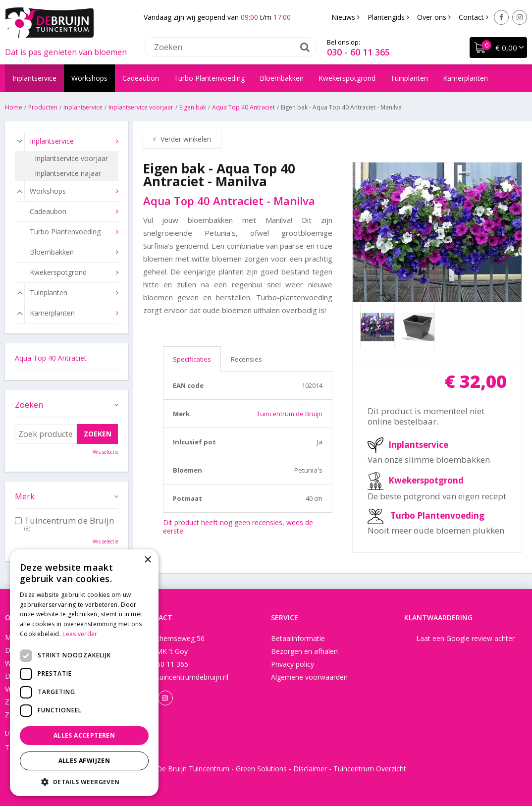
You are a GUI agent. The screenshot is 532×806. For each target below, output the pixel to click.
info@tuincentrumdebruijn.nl (183, 677)
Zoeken (29, 405)
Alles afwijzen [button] (84, 761)
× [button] (147, 560)
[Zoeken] (230, 47)
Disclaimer (310, 769)
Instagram (520, 17)
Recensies (246, 359)
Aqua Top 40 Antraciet (51, 358)
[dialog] (84, 673)
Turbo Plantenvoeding (437, 515)
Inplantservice (418, 445)
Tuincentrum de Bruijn (290, 414)
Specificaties (192, 359)
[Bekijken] (498, 48)
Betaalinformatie (298, 638)
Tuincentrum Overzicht (370, 769)
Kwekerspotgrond (426, 480)
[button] (84, 781)
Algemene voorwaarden (309, 677)
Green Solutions (261, 769)
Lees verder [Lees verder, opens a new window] (80, 634)
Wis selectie (106, 452)
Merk (25, 496)
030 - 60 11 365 (358, 52)
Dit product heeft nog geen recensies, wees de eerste (238, 527)
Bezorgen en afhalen (304, 651)
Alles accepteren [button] (84, 735)
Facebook (501, 17)
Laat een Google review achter (465, 638)
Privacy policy (293, 664)
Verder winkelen (186, 139)
